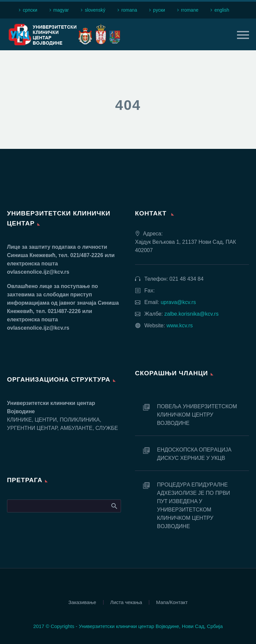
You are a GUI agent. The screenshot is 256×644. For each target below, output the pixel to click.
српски (30, 10)
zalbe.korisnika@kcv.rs (191, 314)
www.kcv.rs (179, 325)
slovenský (95, 10)
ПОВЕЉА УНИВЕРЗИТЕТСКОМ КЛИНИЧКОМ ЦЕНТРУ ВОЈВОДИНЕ (197, 415)
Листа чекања (126, 603)
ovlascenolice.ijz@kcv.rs (38, 272)
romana (129, 10)
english (222, 10)
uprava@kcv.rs (178, 302)
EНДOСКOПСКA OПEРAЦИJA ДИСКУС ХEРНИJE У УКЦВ (194, 454)
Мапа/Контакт (172, 603)
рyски (159, 10)
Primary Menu (243, 35)
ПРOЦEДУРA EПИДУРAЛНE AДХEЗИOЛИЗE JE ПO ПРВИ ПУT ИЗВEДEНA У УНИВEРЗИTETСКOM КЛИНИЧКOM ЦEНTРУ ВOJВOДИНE (193, 505)
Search (114, 506)
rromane (190, 10)
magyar (61, 10)
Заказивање (82, 603)
